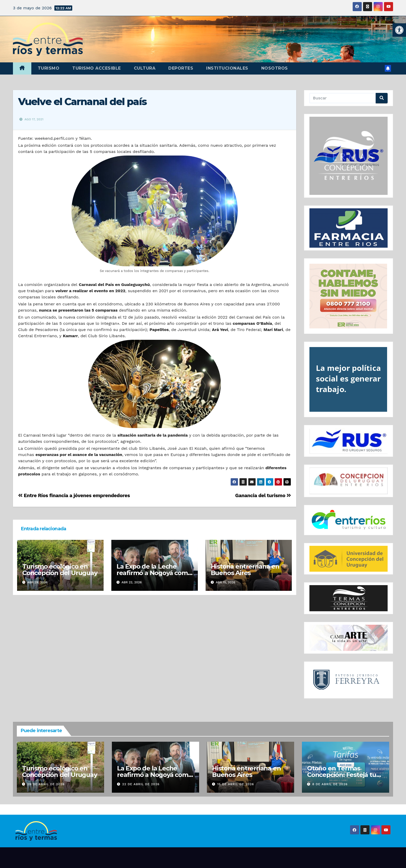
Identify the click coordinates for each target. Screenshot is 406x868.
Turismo (49, 68)
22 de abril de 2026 (141, 784)
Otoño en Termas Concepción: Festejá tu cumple (342, 775)
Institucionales (227, 68)
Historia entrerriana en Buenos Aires (245, 570)
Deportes (181, 68)
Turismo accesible (97, 68)
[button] (399, 30)
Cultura (145, 68)
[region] (349, 156)
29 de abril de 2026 (46, 784)
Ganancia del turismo (263, 495)
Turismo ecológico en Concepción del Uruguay (60, 570)
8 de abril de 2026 (330, 784)
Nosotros (275, 68)
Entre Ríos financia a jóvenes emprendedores (74, 495)
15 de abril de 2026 (236, 784)
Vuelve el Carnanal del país (82, 102)
